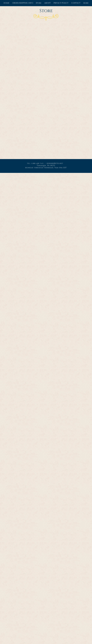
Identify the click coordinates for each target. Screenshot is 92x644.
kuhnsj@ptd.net (55, 163)
